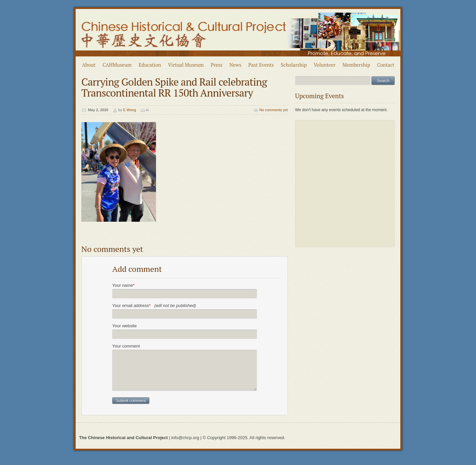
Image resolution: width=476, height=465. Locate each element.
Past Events (261, 65)
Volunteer (325, 65)
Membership (356, 65)
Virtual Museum (186, 65)
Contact (386, 65)
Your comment (126, 346)
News (235, 65)
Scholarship (294, 65)
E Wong (130, 110)
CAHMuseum (117, 65)
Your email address (154, 306)
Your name (123, 285)
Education (150, 65)
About (89, 65)
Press (217, 65)
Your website (124, 326)
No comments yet (274, 110)
